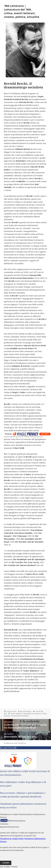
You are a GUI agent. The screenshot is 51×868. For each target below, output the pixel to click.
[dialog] (25, 845)
